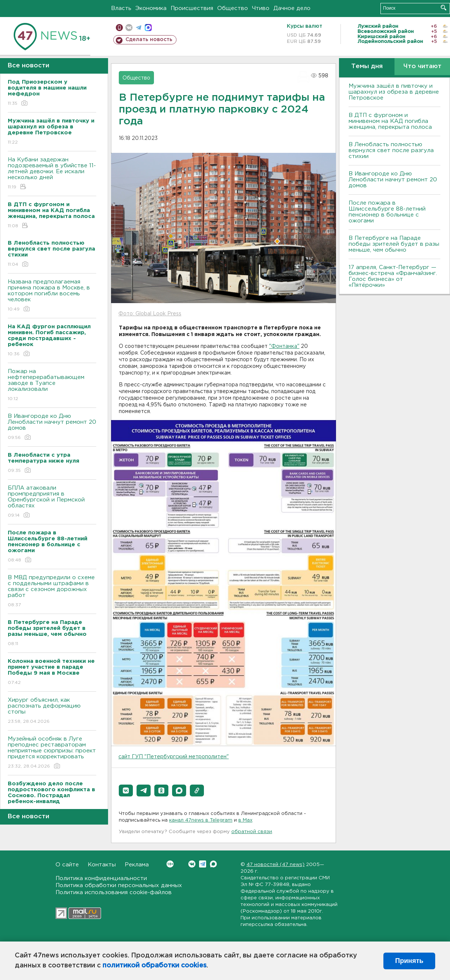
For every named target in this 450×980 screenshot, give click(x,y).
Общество (233, 8)
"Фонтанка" (284, 346)
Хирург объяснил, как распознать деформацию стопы (52, 711)
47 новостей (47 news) (276, 865)
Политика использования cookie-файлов (114, 892)
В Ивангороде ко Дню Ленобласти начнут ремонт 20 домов (52, 427)
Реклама (137, 865)
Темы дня (367, 66)
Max (213, 864)
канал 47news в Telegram (201, 820)
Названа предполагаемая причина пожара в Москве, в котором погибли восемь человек (52, 296)
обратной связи (252, 832)
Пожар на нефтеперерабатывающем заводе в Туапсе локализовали (52, 385)
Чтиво (261, 8)
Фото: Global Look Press (150, 314)
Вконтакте (170, 864)
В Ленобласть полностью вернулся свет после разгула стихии (391, 150)
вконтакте (129, 28)
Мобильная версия (119, 28)
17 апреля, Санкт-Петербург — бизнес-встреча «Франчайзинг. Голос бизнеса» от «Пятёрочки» (393, 276)
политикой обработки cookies (155, 966)
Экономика (151, 8)
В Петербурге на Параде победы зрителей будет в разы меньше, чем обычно (394, 244)
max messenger (148, 28)
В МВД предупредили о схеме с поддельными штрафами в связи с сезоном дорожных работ (52, 592)
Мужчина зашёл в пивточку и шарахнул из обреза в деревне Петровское (394, 92)
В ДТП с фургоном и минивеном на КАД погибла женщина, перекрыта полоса (390, 121)
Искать (444, 8)
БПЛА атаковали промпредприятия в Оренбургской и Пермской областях (52, 502)
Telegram (203, 864)
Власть (121, 8)
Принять (409, 961)
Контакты (102, 865)
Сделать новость (149, 40)
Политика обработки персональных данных (119, 885)
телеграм (139, 28)
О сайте (67, 865)
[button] (126, 791)
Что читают (422, 66)
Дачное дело (292, 8)
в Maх (245, 820)
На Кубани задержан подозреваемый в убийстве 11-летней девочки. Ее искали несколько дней (52, 174)
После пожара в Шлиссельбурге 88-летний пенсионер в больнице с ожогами (387, 212)
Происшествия (192, 8)
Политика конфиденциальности (101, 878)
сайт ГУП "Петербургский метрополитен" (174, 757)
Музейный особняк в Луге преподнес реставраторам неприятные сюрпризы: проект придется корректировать (52, 753)
